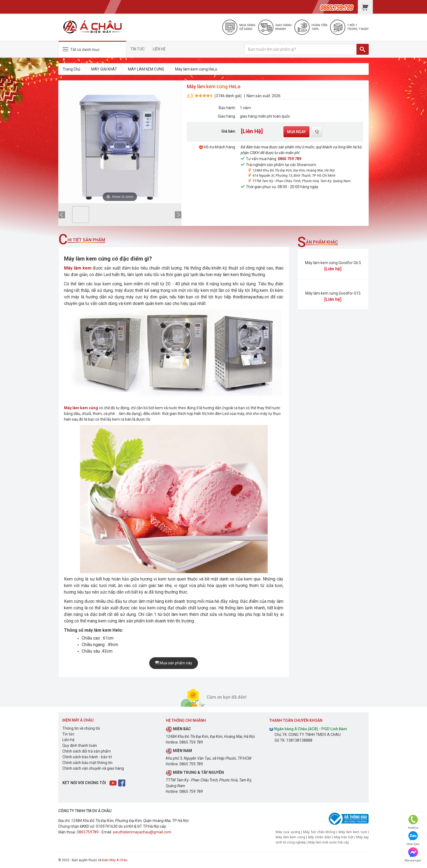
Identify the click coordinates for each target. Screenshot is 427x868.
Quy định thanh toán (80, 745)
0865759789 (88, 832)
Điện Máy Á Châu (115, 860)
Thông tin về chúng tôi (81, 728)
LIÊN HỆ (159, 49)
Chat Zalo (413, 838)
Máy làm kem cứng (290, 837)
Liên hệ (68, 740)
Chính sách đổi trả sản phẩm (87, 751)
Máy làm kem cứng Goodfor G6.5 (333, 263)
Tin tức (68, 734)
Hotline (413, 822)
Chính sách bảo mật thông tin (87, 763)
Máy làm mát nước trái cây (329, 842)
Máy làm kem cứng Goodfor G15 (333, 293)
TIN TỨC (138, 49)
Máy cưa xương (288, 832)
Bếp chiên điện (320, 837)
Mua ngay (296, 132)
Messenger (413, 855)
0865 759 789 (289, 159)
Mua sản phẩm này (174, 663)
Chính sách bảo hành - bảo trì (87, 757)
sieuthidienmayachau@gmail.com (142, 832)
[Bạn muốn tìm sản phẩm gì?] (301, 49)
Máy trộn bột (344, 837)
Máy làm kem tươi (353, 832)
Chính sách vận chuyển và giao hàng (93, 768)
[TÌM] (363, 49)
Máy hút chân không (319, 832)
